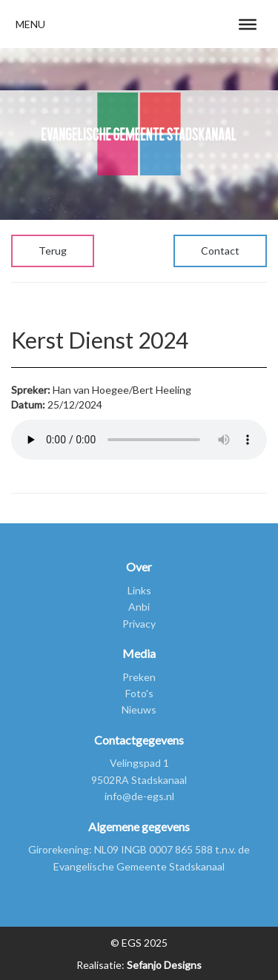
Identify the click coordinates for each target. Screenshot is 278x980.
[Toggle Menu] (248, 24)
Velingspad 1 (139, 763)
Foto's (139, 693)
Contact (220, 251)
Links (139, 590)
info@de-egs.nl (139, 796)
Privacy (139, 624)
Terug (53, 251)
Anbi (139, 607)
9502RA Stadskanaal (139, 780)
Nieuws (139, 709)
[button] (30, 24)
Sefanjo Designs (163, 965)
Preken (139, 677)
